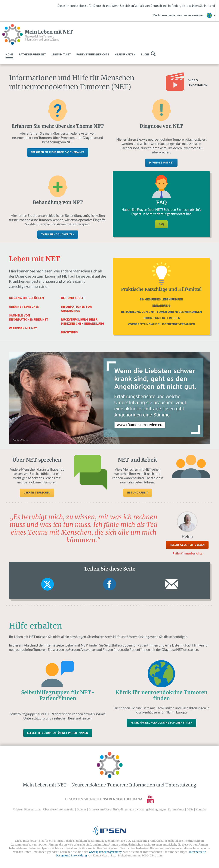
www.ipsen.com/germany (105, 852)
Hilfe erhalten (125, 54)
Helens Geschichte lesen (187, 545)
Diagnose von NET (161, 163)
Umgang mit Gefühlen (26, 298)
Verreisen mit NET (23, 328)
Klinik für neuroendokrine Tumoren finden (161, 723)
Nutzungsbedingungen (151, 809)
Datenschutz (176, 809)
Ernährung (161, 305)
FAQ (161, 224)
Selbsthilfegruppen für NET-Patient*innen (58, 733)
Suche (148, 54)
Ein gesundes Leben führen (161, 299)
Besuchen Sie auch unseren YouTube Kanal (109, 799)
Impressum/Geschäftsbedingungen (111, 809)
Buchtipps (69, 332)
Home (9, 54)
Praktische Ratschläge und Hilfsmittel (161, 289)
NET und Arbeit (73, 298)
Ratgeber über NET (32, 54)
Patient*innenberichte (93, 54)
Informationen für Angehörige (76, 309)
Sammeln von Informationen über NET (29, 317)
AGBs (190, 809)
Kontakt (201, 809)
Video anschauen (198, 82)
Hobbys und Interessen (161, 318)
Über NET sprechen (24, 307)
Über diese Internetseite (59, 809)
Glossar (82, 809)
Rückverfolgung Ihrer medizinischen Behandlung (83, 321)
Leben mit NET (61, 54)
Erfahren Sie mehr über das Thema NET (58, 152)
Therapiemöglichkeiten (58, 234)
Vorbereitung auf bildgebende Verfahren (161, 324)
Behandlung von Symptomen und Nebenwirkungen (161, 312)
